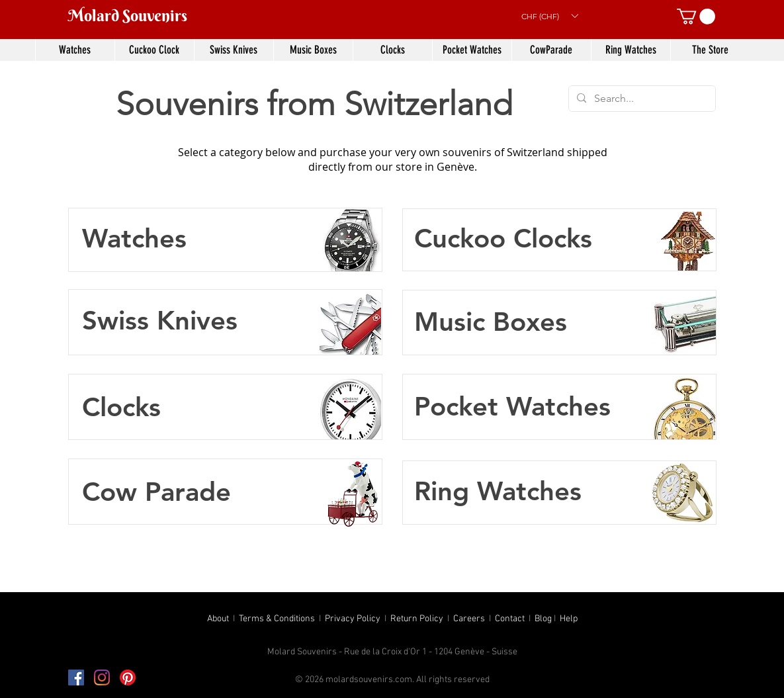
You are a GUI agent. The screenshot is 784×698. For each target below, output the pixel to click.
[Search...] (641, 99)
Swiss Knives (160, 320)
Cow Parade (156, 492)
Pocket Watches (512, 406)
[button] (549, 16)
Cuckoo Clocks (503, 238)
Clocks (121, 407)
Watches (134, 238)
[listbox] (549, 16)
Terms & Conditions (277, 619)
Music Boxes (491, 322)
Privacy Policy (353, 619)
